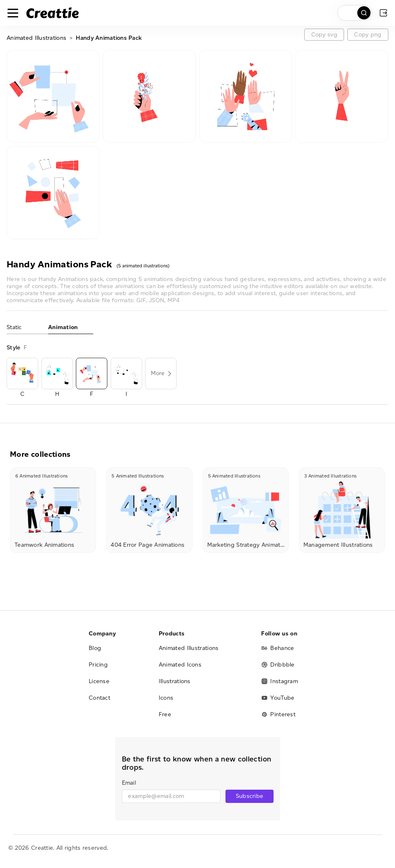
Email (129, 783)
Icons (166, 698)
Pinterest (278, 714)
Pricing (98, 665)
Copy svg (324, 35)
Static (14, 327)
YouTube (278, 698)
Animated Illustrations (36, 38)
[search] (355, 13)
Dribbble (278, 665)
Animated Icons (180, 665)
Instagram (280, 681)
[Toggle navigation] (13, 13)
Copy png (368, 35)
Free (165, 714)
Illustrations (175, 681)
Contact (99, 698)
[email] (171, 796)
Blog (95, 648)
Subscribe (250, 796)
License (99, 681)
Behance (277, 648)
